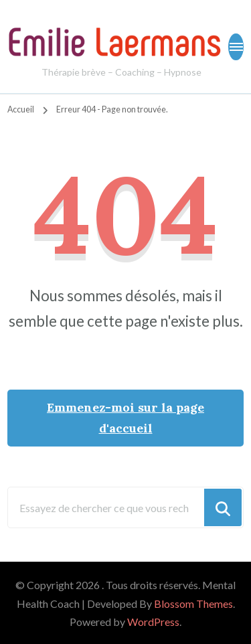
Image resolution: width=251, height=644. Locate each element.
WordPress (153, 622)
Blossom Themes (193, 603)
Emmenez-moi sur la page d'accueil (125, 418)
